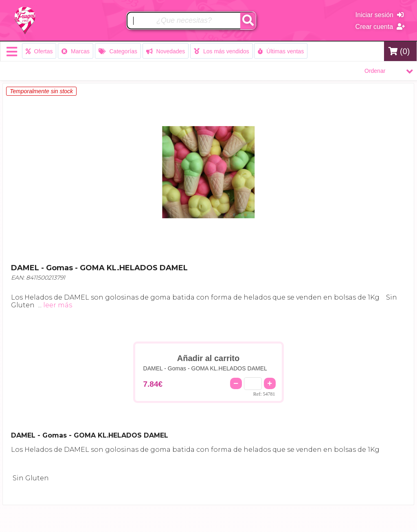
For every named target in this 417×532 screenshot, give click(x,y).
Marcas (76, 51)
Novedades (166, 51)
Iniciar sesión (380, 15)
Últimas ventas (281, 51)
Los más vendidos (222, 51)
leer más (58, 305)
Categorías (118, 51)
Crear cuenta (380, 27)
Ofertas (39, 51)
